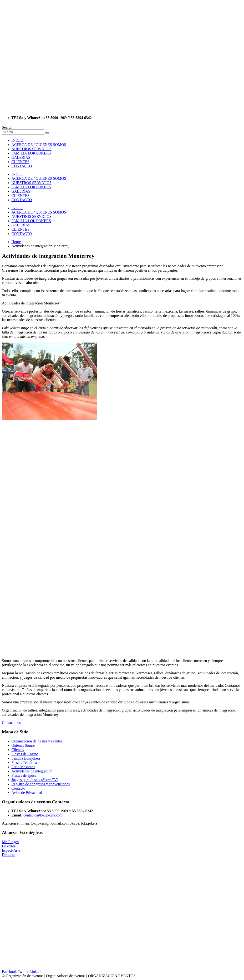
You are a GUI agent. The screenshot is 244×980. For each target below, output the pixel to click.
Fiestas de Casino (25, 754)
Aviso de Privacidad (27, 793)
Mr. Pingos (10, 842)
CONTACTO (22, 166)
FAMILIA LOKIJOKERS (31, 153)
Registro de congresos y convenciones (41, 784)
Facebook (9, 972)
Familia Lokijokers (26, 758)
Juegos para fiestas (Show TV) (35, 780)
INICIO (17, 140)
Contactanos (11, 723)
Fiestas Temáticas (25, 763)
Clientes (18, 750)
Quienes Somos (23, 745)
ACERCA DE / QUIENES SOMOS (39, 145)
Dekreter (9, 846)
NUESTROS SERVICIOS (31, 149)
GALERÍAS (21, 157)
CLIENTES (20, 162)
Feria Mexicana (23, 767)
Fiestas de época (24, 775)
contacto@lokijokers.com (43, 815)
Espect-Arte (11, 850)
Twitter (23, 972)
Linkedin (36, 972)
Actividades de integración (32, 771)
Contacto (18, 788)
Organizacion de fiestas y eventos (37, 741)
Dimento (9, 855)
